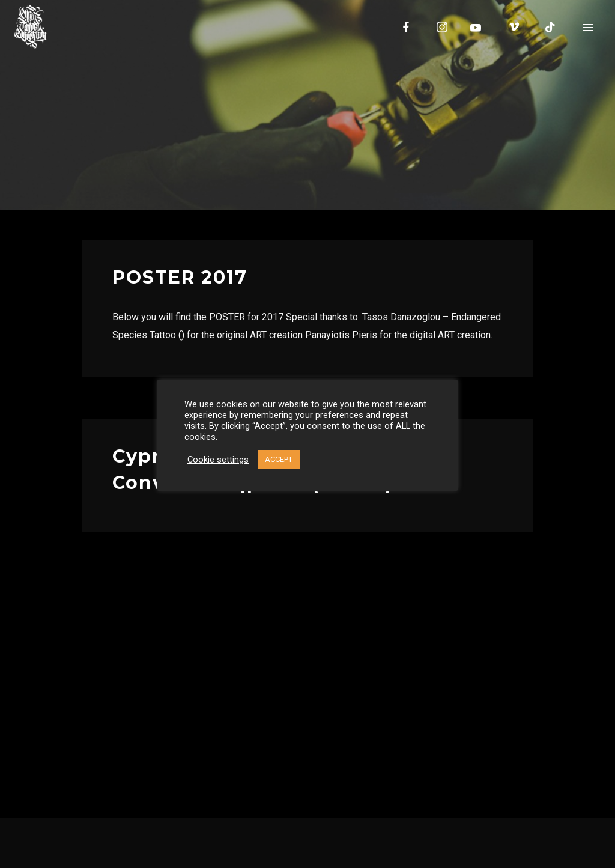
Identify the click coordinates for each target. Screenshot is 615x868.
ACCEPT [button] (279, 459)
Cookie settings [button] (218, 460)
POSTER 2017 (180, 277)
